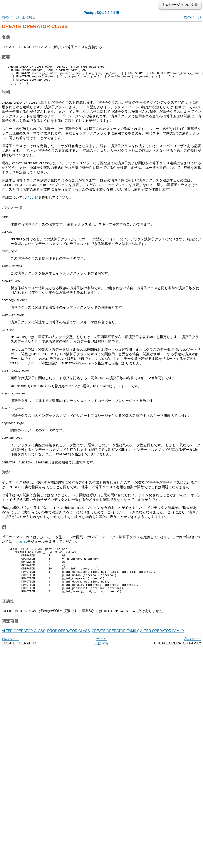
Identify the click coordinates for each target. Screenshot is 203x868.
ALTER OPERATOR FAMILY (162, 652)
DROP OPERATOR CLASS (69, 652)
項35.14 (32, 201)
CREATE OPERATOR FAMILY (115, 652)
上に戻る (29, 17)
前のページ (10, 17)
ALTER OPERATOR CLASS (23, 652)
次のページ (193, 17)
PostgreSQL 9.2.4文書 (101, 13)
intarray (21, 554)
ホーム (101, 660)
